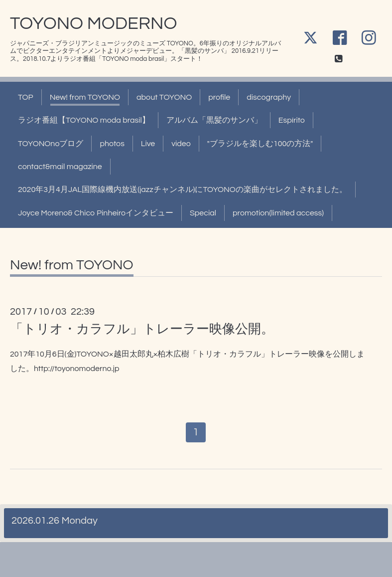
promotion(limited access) (278, 213)
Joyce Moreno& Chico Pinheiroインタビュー (96, 213)
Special (203, 213)
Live (148, 144)
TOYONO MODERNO (93, 23)
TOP (26, 97)
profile (219, 97)
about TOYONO (164, 97)
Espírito (292, 120)
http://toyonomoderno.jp (77, 369)
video (181, 144)
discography (269, 97)
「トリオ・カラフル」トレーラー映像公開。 (142, 329)
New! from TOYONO (85, 97)
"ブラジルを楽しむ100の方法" (260, 144)
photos (112, 144)
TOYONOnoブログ (51, 144)
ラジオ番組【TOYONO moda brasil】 (84, 120)
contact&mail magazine (60, 167)
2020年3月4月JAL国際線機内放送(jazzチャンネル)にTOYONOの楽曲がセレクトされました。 (183, 190)
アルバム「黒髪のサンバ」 (214, 120)
